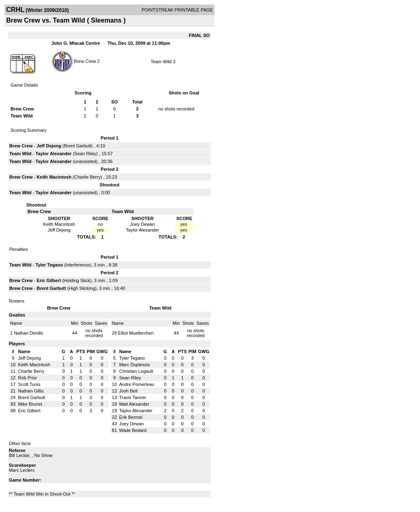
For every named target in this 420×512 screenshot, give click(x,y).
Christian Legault (136, 371)
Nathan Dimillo (29, 333)
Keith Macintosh (54, 177)
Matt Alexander (134, 404)
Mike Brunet (30, 404)
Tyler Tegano (49, 265)
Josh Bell (128, 391)
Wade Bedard (133, 430)
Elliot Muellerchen (136, 333)
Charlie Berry (87, 177)
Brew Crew (85, 61)
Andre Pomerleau (137, 384)
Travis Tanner (132, 397)
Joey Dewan (131, 424)
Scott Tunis (29, 384)
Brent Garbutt (78, 146)
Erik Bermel (131, 417)
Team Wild (161, 62)
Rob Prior (27, 378)
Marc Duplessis (134, 365)
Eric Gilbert (49, 280)
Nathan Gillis (31, 391)
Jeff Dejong (49, 146)
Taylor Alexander (54, 154)
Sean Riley (85, 154)
